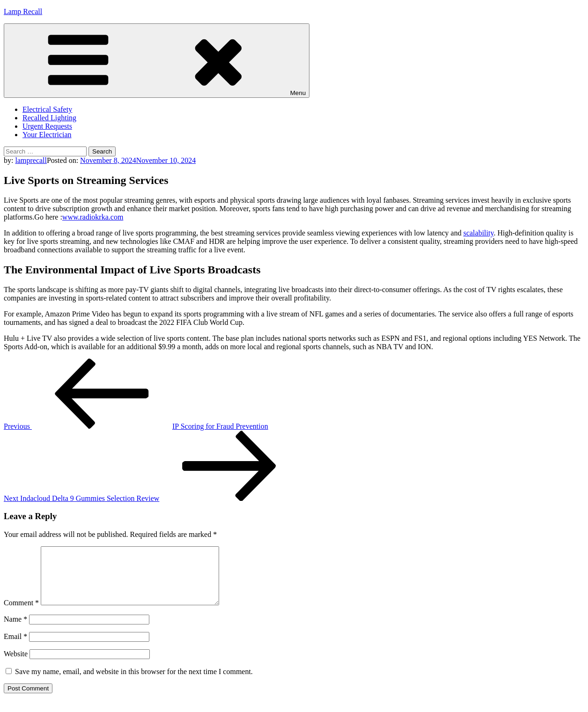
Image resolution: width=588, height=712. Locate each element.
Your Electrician (47, 135)
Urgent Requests (47, 126)
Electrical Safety (47, 109)
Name (15, 630)
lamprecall (31, 160)
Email (15, 648)
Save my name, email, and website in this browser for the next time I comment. (134, 683)
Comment (21, 614)
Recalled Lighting (49, 118)
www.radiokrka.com (93, 217)
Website (16, 665)
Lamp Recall (23, 11)
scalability (479, 233)
